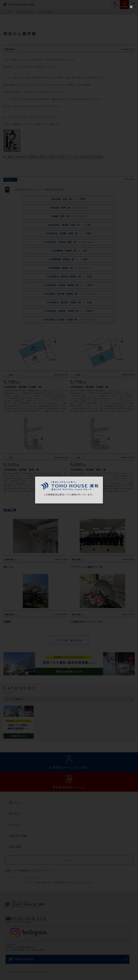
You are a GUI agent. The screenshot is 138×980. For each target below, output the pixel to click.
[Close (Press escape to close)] (131, 7)
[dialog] (69, 490)
